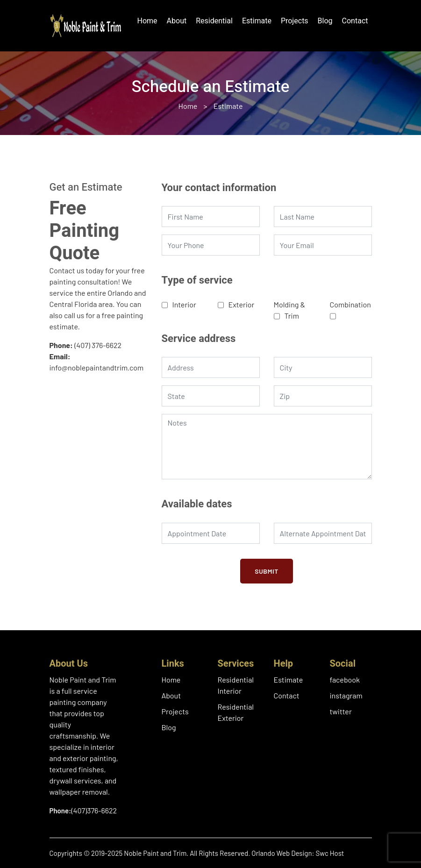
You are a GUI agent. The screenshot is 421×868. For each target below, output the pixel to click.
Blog (325, 21)
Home (147, 21)
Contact (355, 21)
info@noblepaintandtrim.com (97, 367)
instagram (346, 695)
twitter (341, 711)
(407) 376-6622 (98, 345)
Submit (267, 571)
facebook (345, 679)
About (177, 21)
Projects (295, 21)
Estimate (257, 21)
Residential (214, 21)
